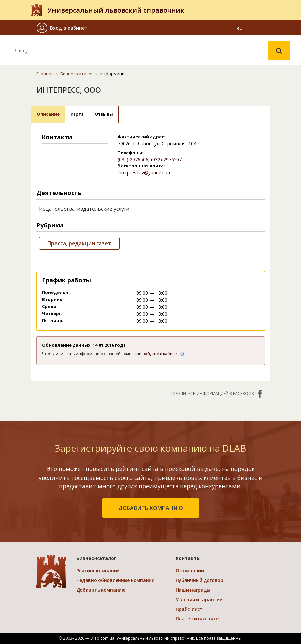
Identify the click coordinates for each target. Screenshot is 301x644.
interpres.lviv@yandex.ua (144, 173)
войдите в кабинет (164, 354)
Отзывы (104, 114)
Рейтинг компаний (98, 571)
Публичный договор (200, 580)
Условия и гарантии (199, 599)
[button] (65, 28)
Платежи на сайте (197, 619)
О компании (190, 571)
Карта (77, 114)
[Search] (139, 50)
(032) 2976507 (166, 159)
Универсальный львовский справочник (116, 10)
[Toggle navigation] (261, 28)
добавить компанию (151, 508)
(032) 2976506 (133, 159)
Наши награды (193, 590)
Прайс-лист (189, 609)
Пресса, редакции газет (79, 243)
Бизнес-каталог (77, 74)
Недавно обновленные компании (116, 580)
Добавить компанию (101, 590)
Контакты (188, 558)
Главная (45, 74)
